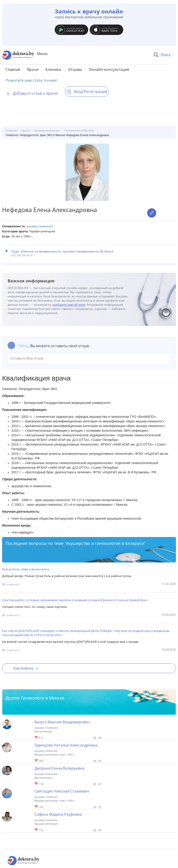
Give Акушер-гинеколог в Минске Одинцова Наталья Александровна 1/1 (37, 761)
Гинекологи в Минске (43, 698)
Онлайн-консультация (109, 69)
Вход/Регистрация (87, 91)
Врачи (33, 69)
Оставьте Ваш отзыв (89, 358)
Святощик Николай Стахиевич (62, 791)
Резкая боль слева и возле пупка (25, 569)
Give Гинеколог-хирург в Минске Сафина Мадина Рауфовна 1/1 (37, 830)
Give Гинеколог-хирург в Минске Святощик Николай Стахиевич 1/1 (37, 807)
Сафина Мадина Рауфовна (58, 814)
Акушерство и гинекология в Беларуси (105, 543)
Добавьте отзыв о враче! (32, 93)
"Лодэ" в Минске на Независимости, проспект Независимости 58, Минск (62, 251)
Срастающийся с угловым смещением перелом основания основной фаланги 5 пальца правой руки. (75, 600)
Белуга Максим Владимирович (62, 722)
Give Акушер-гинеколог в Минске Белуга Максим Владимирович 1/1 (37, 738)
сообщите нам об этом (69, 305)
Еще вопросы (27, 668)
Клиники (53, 69)
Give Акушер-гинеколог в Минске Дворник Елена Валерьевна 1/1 (37, 784)
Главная (13, 69)
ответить (13, 584)
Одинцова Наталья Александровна (66, 745)
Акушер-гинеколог (40, 226)
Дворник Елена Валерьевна (59, 768)
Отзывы (75, 69)
